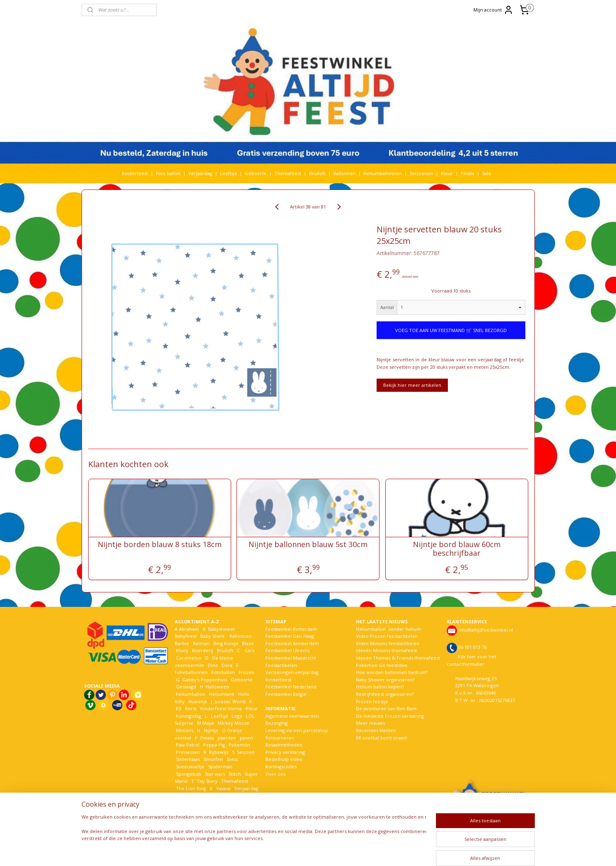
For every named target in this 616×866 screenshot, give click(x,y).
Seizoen (246, 752)
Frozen (246, 672)
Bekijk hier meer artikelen (412, 385)
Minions (184, 730)
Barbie (182, 643)
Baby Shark (212, 636)
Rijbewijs (219, 752)
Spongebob (189, 774)
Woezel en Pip (214, 803)
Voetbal (184, 795)
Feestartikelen (281, 665)
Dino (213, 665)
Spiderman (220, 767)
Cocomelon (189, 658)
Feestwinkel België (286, 694)
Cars (249, 650)
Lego (236, 716)
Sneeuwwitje (190, 767)
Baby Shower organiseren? (385, 680)
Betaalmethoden (284, 745)
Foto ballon (168, 173)
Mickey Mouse (233, 723)
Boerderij (203, 650)
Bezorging (276, 723)
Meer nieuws (370, 723)
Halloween (217, 687)
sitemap (287, 851)
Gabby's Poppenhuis (204, 680)
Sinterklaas (188, 759)
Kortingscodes (281, 767)
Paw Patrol (187, 745)
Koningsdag (188, 716)
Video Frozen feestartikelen (387, 636)
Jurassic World (230, 701)
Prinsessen (187, 752)
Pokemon (239, 745)
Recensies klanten (376, 730)
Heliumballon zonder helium (389, 629)
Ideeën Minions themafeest (386, 650)
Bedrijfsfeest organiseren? (385, 694)
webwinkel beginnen (336, 851)
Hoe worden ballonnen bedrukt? (392, 672)
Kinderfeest (135, 173)
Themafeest (288, 173)
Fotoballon (223, 672)
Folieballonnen (191, 672)
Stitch (235, 774)
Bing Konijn (226, 643)
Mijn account (493, 10)
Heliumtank (222, 694)
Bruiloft (317, 173)
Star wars (215, 774)
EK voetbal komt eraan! (382, 738)
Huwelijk (198, 701)
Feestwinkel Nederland (291, 687)
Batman (201, 643)
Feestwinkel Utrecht (288, 650)
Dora (226, 665)
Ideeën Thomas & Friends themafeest (398, 658)
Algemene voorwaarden (292, 716)
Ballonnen (344, 173)
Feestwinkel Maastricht (291, 658)
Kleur (447, 173)
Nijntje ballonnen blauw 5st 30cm (308, 545)
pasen (246, 738)
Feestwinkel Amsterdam (292, 643)
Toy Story (207, 781)
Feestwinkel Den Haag (290, 636)
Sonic (233, 759)
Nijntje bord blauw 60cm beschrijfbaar (457, 549)
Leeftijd (228, 173)
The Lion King (190, 788)
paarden (227, 738)
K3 (178, 708)
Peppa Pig (214, 745)
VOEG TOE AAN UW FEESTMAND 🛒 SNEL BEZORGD (451, 330)
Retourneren (280, 738)
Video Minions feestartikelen (388, 643)
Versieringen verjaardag (292, 672)
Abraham (189, 629)
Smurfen (213, 759)
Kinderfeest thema (221, 708)
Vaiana (224, 788)
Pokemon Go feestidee (382, 665)
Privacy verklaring (285, 752)
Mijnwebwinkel (408, 851)
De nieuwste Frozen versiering (390, 716)
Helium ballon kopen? (380, 687)
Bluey (182, 650)
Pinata (467, 173)
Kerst (191, 708)
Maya (208, 723)
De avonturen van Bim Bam (386, 708)
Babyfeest (186, 636)
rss (305, 851)
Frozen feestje (372, 701)
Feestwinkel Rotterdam (291, 629)
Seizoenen (421, 173)
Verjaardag (200, 173)
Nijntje (211, 730)
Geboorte (256, 173)
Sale (487, 173)
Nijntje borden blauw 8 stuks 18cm (159, 545)
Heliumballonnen (383, 173)
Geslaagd (186, 687)
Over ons (275, 774)
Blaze (247, 643)
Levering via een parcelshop (297, 730)
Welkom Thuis (220, 795)
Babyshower (222, 629)
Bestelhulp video (284, 759)
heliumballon (191, 694)
